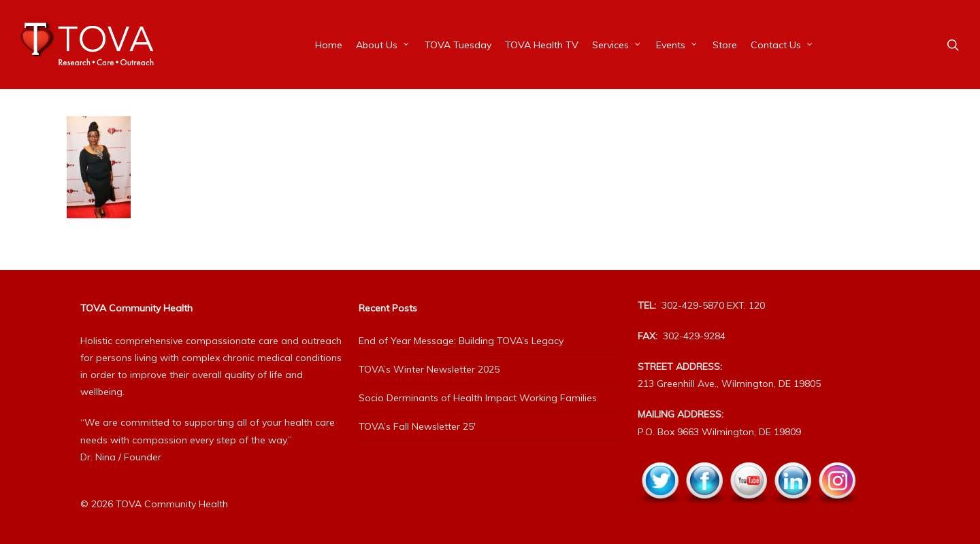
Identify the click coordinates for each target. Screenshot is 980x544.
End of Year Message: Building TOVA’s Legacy (461, 341)
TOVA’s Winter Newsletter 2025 (429, 369)
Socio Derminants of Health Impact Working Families (478, 398)
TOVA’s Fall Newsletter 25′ (417, 426)
